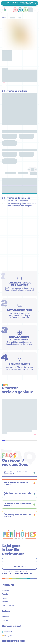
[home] (5, 10)
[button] (20, 10)
